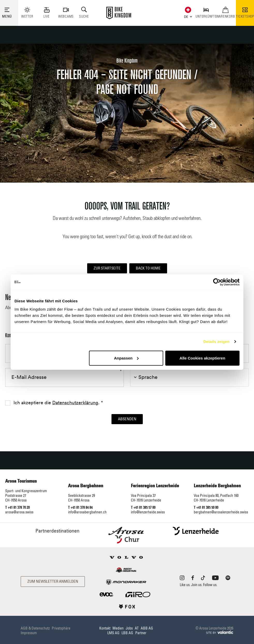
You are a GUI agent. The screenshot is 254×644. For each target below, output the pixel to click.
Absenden (127, 419)
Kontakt (105, 628)
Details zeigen (216, 342)
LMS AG (113, 633)
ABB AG (147, 628)
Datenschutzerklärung (75, 403)
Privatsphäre (61, 628)
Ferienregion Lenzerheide (155, 486)
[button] (187, 16)
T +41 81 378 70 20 (17, 508)
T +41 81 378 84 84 (80, 508)
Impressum (29, 633)
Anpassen (126, 358)
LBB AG (127, 633)
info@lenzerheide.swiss (148, 512)
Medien (118, 628)
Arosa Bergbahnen (86, 486)
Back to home (148, 268)
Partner (141, 633)
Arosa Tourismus (21, 481)
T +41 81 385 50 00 (206, 508)
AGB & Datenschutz (35, 628)
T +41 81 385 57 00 (143, 508)
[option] (127, 113)
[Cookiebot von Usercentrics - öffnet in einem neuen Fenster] (217, 282)
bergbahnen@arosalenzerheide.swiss (221, 512)
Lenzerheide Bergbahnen (217, 486)
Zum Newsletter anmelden (53, 582)
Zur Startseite (107, 268)
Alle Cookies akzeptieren (202, 358)
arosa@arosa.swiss (19, 512)
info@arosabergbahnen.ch (87, 512)
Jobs (129, 628)
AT (137, 628)
